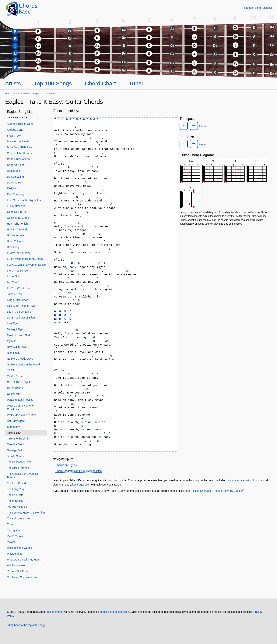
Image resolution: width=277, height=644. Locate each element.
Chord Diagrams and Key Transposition (79, 471)
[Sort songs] (17, 117)
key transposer (81, 485)
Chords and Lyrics (66, 465)
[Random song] (258, 8)
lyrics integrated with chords (243, 480)
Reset (201, 126)
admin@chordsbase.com (114, 612)
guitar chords (55, 612)
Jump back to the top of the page (26, 625)
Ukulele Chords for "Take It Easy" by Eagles (216, 491)
